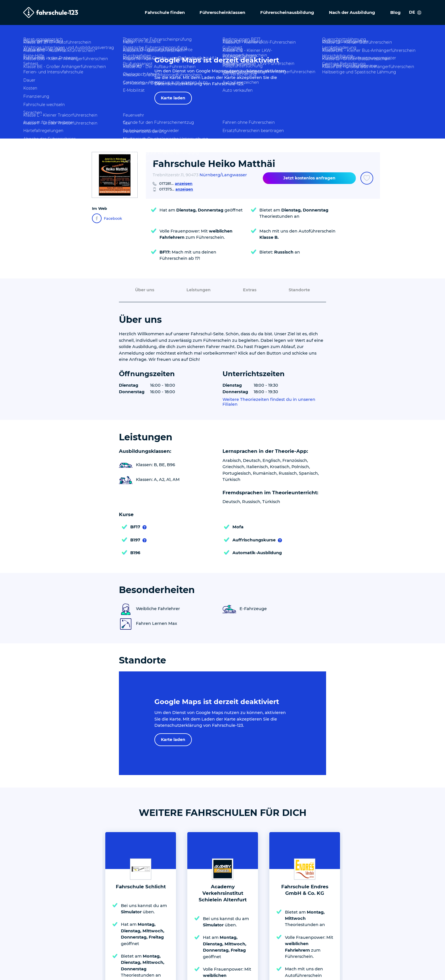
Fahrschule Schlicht (141, 782)
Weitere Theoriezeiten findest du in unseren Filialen (269, 402)
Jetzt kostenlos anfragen (309, 178)
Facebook (107, 218)
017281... (176, 183)
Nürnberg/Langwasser (223, 175)
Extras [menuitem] (250, 290)
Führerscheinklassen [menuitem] (222, 12)
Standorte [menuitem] (299, 290)
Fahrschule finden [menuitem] (165, 12)
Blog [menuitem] (395, 12)
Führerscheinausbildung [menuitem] (287, 12)
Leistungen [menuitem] (199, 290)
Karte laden (173, 98)
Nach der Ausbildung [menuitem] (352, 12)
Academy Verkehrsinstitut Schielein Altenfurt (223, 789)
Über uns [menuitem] (145, 290)
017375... (176, 189)
